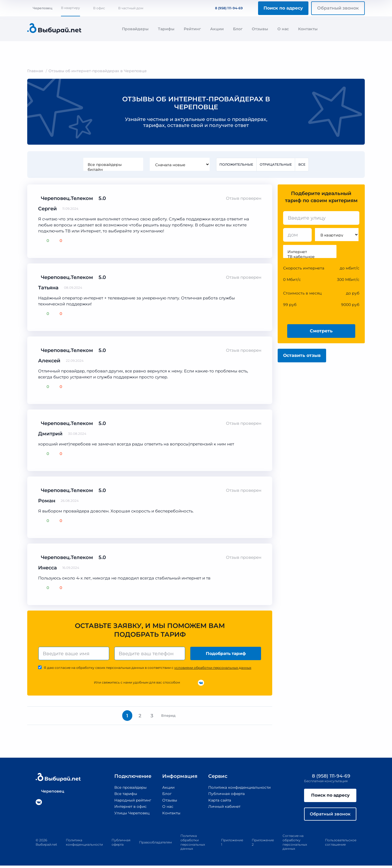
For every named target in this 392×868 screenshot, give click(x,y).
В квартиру (71, 8)
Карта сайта (219, 802)
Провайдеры (135, 29)
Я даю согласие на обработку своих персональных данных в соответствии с (148, 668)
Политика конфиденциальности (240, 789)
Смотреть (321, 331)
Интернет (310, 252)
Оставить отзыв (302, 356)
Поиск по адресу (283, 8)
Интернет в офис (129, 808)
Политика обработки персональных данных (193, 845)
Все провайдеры (113, 165)
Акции (217, 29)
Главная (35, 71)
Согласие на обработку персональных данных (295, 845)
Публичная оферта (226, 795)
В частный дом (131, 8)
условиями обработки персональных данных (213, 668)
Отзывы (260, 29)
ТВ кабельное (310, 257)
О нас (283, 29)
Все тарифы (123, 795)
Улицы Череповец (130, 814)
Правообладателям (155, 845)
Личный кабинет (224, 808)
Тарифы (166, 29)
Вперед (170, 717)
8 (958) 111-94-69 (226, 8)
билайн (113, 169)
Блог (238, 29)
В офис (99, 8)
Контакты (308, 29)
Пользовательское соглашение (341, 845)
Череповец (40, 8)
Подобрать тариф (226, 654)
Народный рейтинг (131, 802)
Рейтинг (192, 29)
